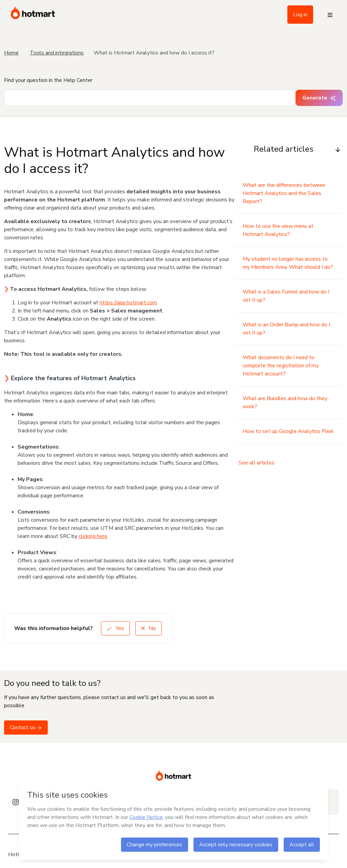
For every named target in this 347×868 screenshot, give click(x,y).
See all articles (257, 463)
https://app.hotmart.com (128, 303)
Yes (115, 628)
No (148, 628)
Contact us (26, 728)
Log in (300, 15)
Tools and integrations (57, 53)
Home (11, 53)
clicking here (93, 536)
